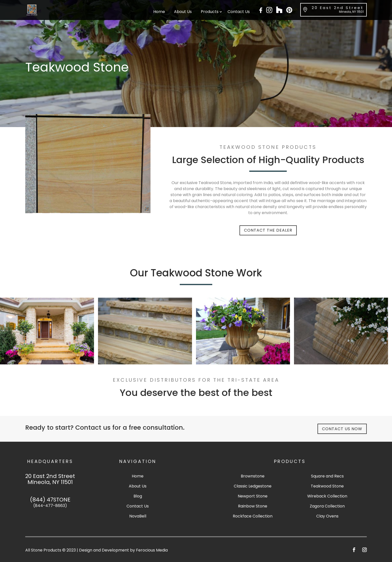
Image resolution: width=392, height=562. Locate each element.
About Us (183, 12)
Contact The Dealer (268, 230)
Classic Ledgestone (253, 486)
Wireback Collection (327, 496)
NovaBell (138, 516)
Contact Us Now (342, 429)
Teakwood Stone (327, 486)
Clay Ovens (327, 516)
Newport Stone (253, 496)
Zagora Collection (327, 506)
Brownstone (253, 476)
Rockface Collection (253, 516)
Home (159, 12)
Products (210, 12)
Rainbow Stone (253, 506)
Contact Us (239, 12)
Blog (138, 496)
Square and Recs (327, 476)
